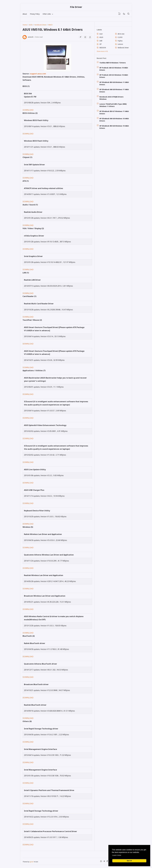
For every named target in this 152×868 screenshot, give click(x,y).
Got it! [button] (129, 861)
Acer (101, 34)
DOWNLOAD (28, 110)
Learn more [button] (117, 855)
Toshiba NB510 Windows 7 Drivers (113, 63)
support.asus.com (38, 74)
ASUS (101, 37)
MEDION (103, 48)
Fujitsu (120, 41)
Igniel (31, 862)
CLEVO (120, 37)
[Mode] (124, 14)
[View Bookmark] (119, 14)
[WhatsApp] (101, 862)
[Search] (128, 14)
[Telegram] (104, 862)
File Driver (76, 7)
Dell (101, 41)
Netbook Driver (123, 48)
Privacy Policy (35, 14)
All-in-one (121, 34)
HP (100, 44)
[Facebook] (107, 862)
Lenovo (120, 44)
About (25, 14)
